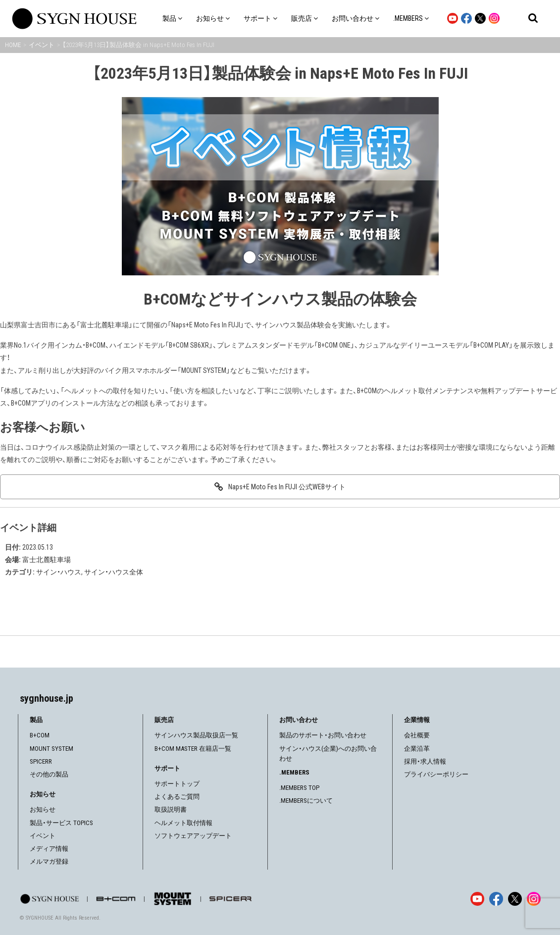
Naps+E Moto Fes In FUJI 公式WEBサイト (287, 487)
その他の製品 (49, 774)
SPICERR (41, 761)
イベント (43, 836)
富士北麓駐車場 (47, 560)
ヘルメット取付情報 (183, 823)
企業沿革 (417, 749)
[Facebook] (496, 899)
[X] (515, 899)
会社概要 (417, 735)
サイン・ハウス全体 (114, 572)
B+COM (40, 735)
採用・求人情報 (425, 761)
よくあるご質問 (177, 797)
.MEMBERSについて (306, 801)
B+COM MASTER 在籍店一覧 (193, 749)
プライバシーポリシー (436, 774)
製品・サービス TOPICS (61, 823)
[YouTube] (477, 899)
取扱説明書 (171, 809)
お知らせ (43, 809)
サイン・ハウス (59, 572)
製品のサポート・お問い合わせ (323, 735)
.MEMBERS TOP (299, 788)
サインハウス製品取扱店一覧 (196, 735)
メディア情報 (49, 849)
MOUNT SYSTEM (51, 749)
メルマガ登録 (49, 861)
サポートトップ (177, 784)
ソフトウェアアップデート (193, 836)
